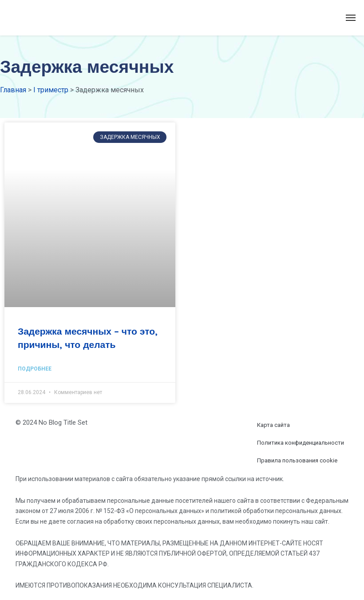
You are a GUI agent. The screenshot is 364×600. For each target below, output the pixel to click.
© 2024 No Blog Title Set (51, 422)
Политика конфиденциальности (301, 443)
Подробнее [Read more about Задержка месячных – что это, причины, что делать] (35, 369)
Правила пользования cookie (297, 460)
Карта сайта (273, 425)
